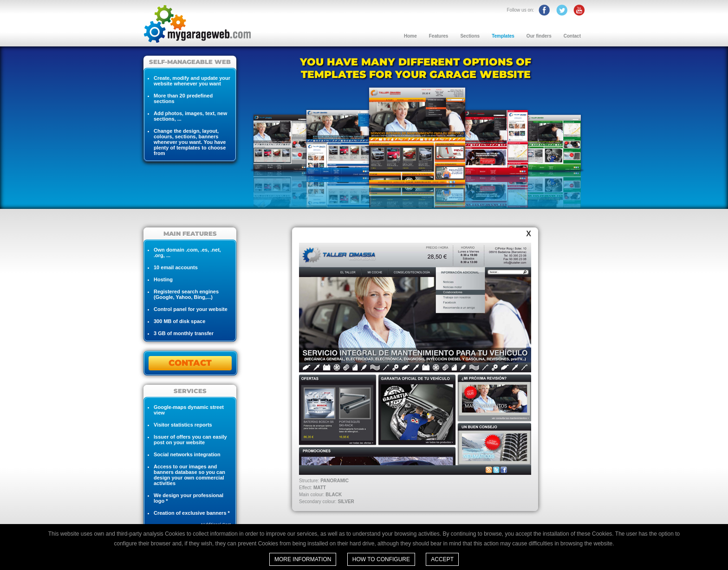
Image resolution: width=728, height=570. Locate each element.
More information (303, 559)
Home (410, 36)
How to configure (381, 559)
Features (439, 36)
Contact (572, 36)
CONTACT (190, 363)
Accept (442, 559)
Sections (470, 36)
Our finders (539, 36)
